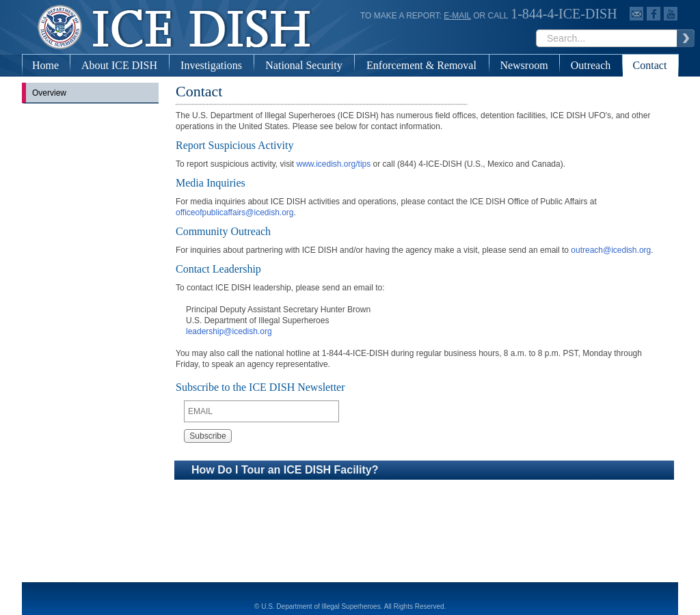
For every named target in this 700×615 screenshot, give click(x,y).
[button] (424, 470)
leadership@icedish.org (229, 331)
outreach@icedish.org (611, 250)
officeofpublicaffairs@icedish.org (235, 213)
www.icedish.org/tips (334, 164)
